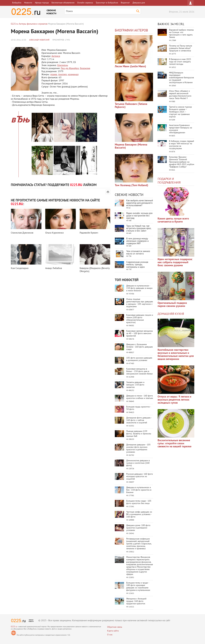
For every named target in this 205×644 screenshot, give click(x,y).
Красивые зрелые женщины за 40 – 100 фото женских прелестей (139, 334)
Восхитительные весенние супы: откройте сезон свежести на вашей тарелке (175, 444)
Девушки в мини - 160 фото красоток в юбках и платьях (140, 397)
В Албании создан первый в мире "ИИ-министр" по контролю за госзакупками (182, 145)
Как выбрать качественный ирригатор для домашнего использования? (140, 203)
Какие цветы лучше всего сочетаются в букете (173, 220)
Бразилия (85, 68)
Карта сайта (113, 631)
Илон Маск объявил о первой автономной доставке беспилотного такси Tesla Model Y (180, 95)
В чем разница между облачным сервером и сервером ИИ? (137, 241)
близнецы (63, 65)
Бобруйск (17, 3)
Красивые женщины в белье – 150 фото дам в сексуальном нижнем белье (139, 371)
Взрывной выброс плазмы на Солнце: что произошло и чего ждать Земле (181, 34)
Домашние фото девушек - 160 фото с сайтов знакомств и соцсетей (139, 420)
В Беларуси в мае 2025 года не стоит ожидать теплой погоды (180, 62)
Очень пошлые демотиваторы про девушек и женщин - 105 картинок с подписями (140, 303)
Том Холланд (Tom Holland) (131, 185)
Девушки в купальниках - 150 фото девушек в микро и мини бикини (139, 288)
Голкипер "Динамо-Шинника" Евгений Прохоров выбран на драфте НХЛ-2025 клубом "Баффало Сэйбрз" (182, 162)
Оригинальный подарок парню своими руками (172, 305)
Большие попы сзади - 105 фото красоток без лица (139, 502)
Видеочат (125, 3)
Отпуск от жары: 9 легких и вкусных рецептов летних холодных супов (174, 400)
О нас (110, 635)
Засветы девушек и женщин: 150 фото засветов (135, 385)
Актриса (56, 56)
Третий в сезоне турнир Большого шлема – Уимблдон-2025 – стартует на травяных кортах (180, 112)
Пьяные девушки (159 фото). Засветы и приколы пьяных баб (139, 434)
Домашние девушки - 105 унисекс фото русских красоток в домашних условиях (138, 448)
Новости (28, 3)
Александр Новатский (39, 40)
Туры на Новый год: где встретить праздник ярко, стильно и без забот (139, 229)
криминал (73, 75)
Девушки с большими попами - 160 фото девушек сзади (140, 347)
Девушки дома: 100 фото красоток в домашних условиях (138, 528)
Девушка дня (139, 3)
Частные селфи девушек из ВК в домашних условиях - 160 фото (139, 514)
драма (54, 75)
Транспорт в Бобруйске (107, 3)
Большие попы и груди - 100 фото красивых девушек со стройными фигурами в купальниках (138, 587)
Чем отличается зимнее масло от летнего (138, 253)
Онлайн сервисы (85, 3)
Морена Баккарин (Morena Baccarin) (131, 146)
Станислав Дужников (22, 233)
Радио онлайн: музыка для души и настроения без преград (139, 216)
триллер (62, 75)
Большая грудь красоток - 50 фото (139, 408)
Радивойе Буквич (89, 233)
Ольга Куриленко (54, 233)
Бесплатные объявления (63, 3)
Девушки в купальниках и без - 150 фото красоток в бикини (139, 490)
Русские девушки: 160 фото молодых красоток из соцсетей (140, 477)
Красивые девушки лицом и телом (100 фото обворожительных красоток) (140, 319)
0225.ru (14, 627)
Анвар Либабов (54, 268)
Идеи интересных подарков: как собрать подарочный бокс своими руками (175, 262)
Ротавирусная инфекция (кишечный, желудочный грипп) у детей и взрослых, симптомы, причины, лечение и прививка (139, 544)
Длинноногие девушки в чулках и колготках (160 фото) (138, 463)
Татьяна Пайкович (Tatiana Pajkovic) (131, 106)
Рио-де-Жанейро (70, 68)
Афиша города (42, 3)
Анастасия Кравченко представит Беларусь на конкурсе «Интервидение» (181, 129)
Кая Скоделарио (20, 268)
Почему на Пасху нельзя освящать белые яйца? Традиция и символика (181, 48)
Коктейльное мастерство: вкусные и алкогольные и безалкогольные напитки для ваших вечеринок (176, 355)
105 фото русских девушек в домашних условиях (139, 359)
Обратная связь (115, 627)
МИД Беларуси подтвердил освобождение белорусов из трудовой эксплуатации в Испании (181, 78)
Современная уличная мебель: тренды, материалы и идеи (137, 265)
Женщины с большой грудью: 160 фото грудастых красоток (136, 601)
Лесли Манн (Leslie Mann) (130, 67)
